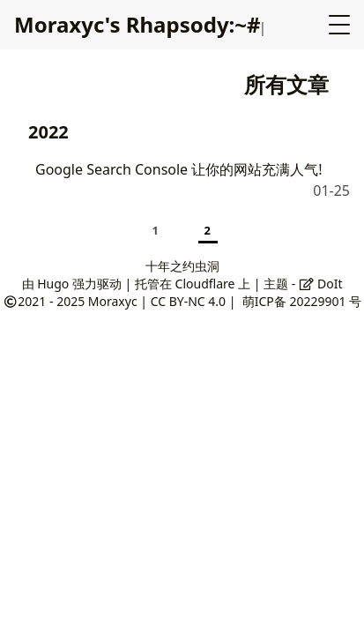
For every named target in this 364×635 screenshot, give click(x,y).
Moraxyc (113, 301)
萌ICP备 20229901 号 (302, 301)
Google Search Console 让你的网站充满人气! (179, 169)
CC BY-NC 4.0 (188, 301)
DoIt (321, 284)
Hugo (53, 284)
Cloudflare (205, 284)
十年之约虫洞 (182, 266)
